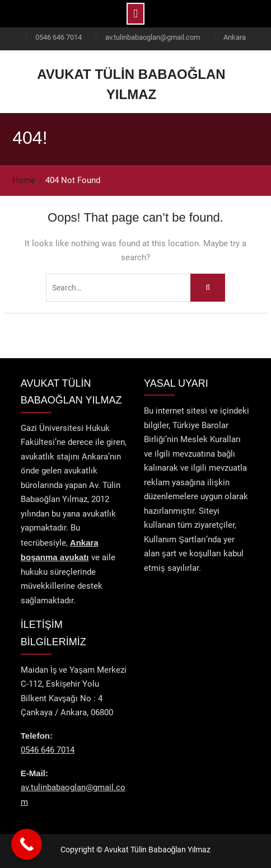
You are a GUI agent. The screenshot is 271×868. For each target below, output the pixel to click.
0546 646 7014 (59, 37)
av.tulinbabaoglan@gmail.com (153, 37)
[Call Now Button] (27, 844)
